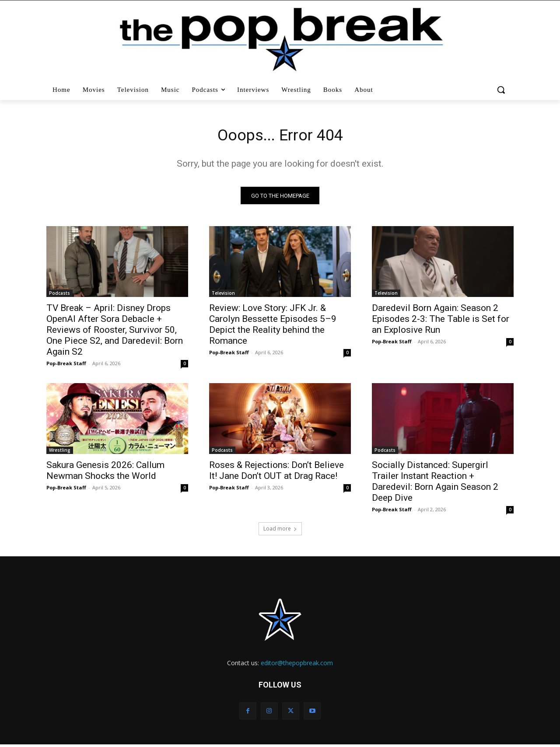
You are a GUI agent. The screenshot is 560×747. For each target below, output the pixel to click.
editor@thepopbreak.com (297, 665)
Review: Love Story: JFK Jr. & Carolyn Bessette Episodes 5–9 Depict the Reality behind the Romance (273, 327)
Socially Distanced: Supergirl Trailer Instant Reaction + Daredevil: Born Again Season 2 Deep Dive (435, 484)
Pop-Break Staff (66, 366)
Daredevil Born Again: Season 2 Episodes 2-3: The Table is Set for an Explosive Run (441, 321)
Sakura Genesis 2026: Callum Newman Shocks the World (105, 473)
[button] (502, 90)
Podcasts (59, 296)
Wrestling (60, 453)
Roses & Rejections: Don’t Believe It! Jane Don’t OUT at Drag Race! (276, 473)
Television (223, 296)
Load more (280, 531)
